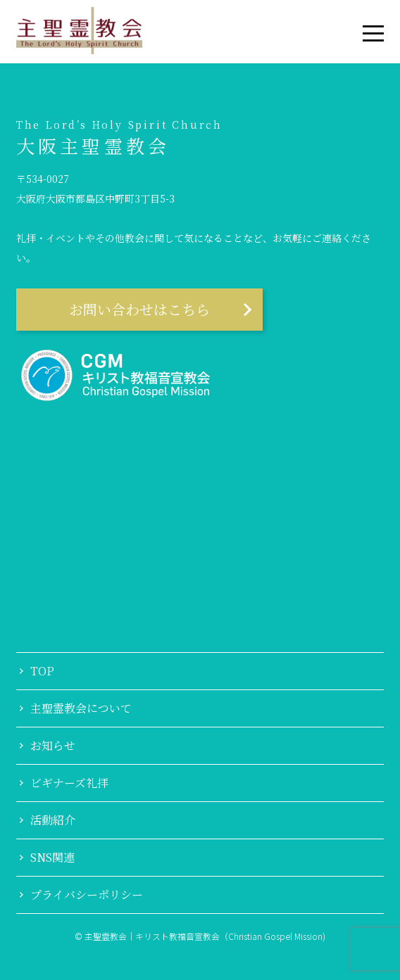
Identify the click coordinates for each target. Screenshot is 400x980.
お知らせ (53, 746)
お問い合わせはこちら (139, 309)
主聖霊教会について (81, 708)
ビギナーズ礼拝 (69, 783)
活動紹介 (53, 820)
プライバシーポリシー (87, 895)
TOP (42, 671)
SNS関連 (52, 858)
